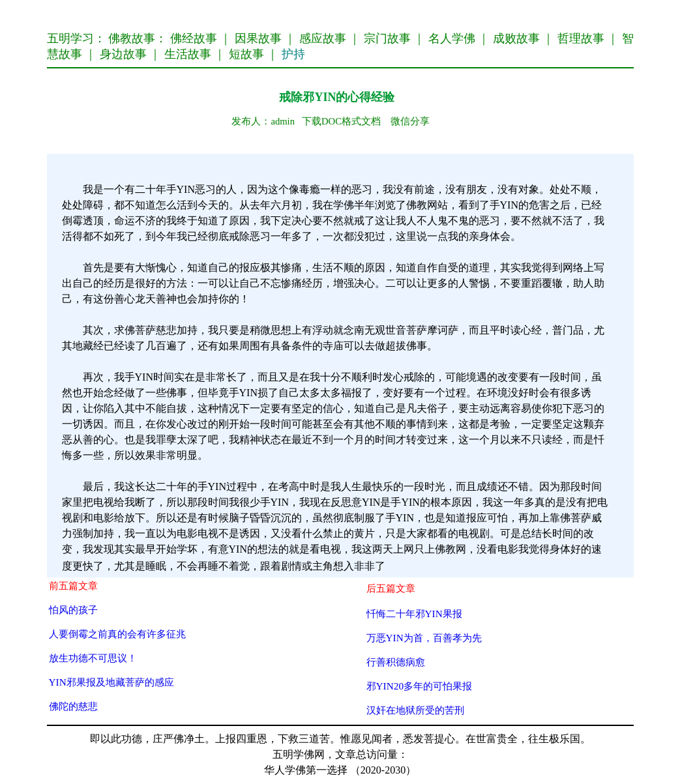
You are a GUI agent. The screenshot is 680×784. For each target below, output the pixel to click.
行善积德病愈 (396, 662)
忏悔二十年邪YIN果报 (414, 614)
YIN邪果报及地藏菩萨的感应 (111, 682)
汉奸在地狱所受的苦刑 (415, 710)
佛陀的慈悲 (73, 706)
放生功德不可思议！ (93, 658)
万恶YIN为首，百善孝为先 (424, 638)
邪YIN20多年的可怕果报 (420, 686)
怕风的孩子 (73, 610)
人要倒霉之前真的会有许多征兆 (117, 634)
